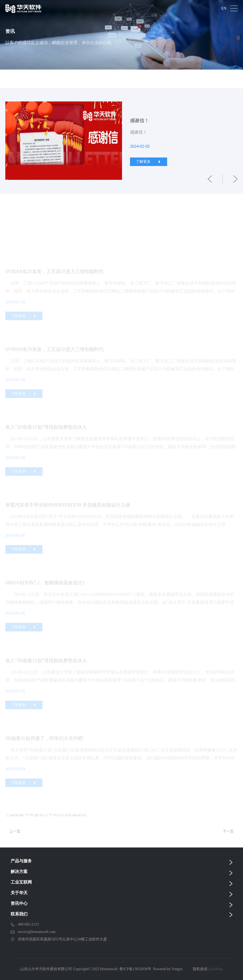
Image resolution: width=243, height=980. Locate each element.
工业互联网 (21, 882)
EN (224, 8)
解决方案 (19, 872)
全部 (22, 79)
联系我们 (19, 914)
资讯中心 (19, 903)
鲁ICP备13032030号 (135, 969)
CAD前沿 (145, 79)
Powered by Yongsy (168, 969)
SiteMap (217, 969)
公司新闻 (59, 79)
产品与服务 (21, 861)
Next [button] (235, 141)
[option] (121, 141)
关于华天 (19, 893)
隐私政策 (200, 969)
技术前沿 (102, 79)
